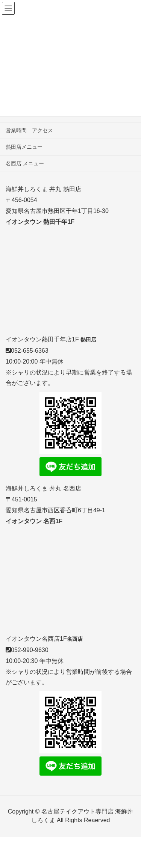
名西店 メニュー (25, 163)
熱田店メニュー (24, 147)
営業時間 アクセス (29, 130)
